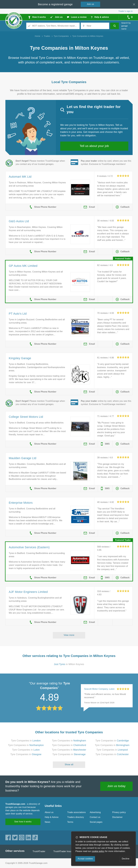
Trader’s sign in (126, 11)
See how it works (23, 822)
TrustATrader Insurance (65, 851)
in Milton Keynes (69, 664)
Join (90, 4)
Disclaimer (117, 817)
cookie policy (98, 851)
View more (69, 635)
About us (49, 812)
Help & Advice (52, 817)
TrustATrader (39, 851)
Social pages (96, 822)
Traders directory (76, 817)
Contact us (95, 817)
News (48, 822)
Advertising (95, 812)
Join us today (117, 786)
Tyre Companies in (26, 741)
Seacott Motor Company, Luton (99, 689)
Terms (70, 822)
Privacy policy (119, 812)
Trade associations (76, 812)
